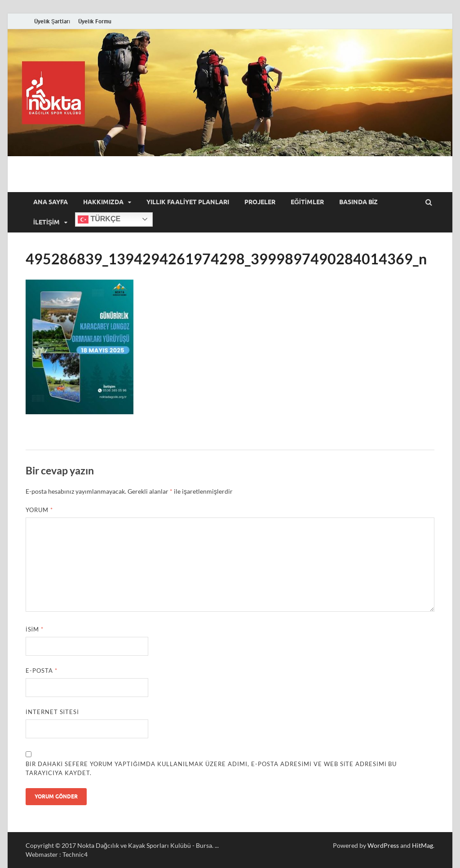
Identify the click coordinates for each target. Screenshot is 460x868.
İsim (35, 629)
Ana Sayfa (51, 202)
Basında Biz (359, 202)
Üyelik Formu (95, 21)
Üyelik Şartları (52, 21)
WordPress (383, 845)
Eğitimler (307, 202)
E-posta (42, 671)
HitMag (422, 845)
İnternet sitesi (52, 712)
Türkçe (99, 219)
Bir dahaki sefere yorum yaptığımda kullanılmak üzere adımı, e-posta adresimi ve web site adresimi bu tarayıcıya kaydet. (211, 768)
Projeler (260, 202)
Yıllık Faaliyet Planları (188, 202)
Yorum (39, 510)
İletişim (46, 222)
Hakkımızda (103, 202)
